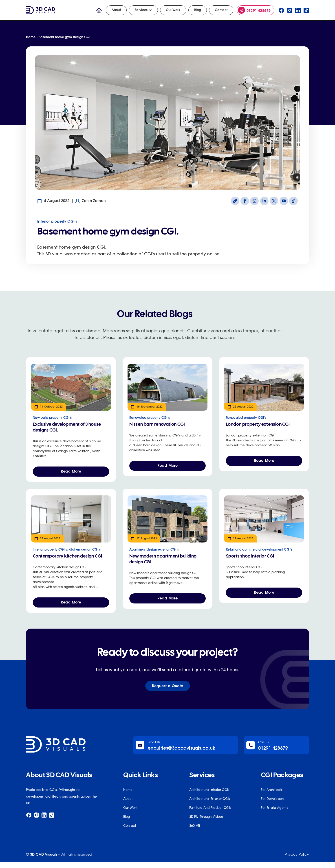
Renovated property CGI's (150, 418)
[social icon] (281, 11)
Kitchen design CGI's (85, 552)
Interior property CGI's (57, 221)
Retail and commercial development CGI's (259, 552)
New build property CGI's (52, 418)
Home (31, 37)
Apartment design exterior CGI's (154, 552)
